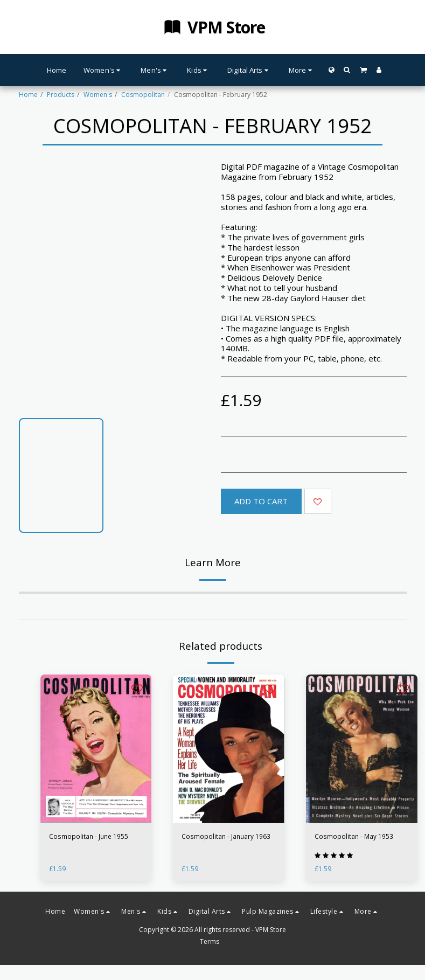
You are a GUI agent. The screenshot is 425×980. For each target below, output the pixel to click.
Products (61, 95)
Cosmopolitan (143, 95)
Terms (210, 942)
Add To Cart (261, 501)
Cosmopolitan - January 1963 (226, 836)
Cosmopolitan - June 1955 (88, 836)
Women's (98, 95)
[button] (347, 70)
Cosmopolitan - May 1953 (354, 836)
